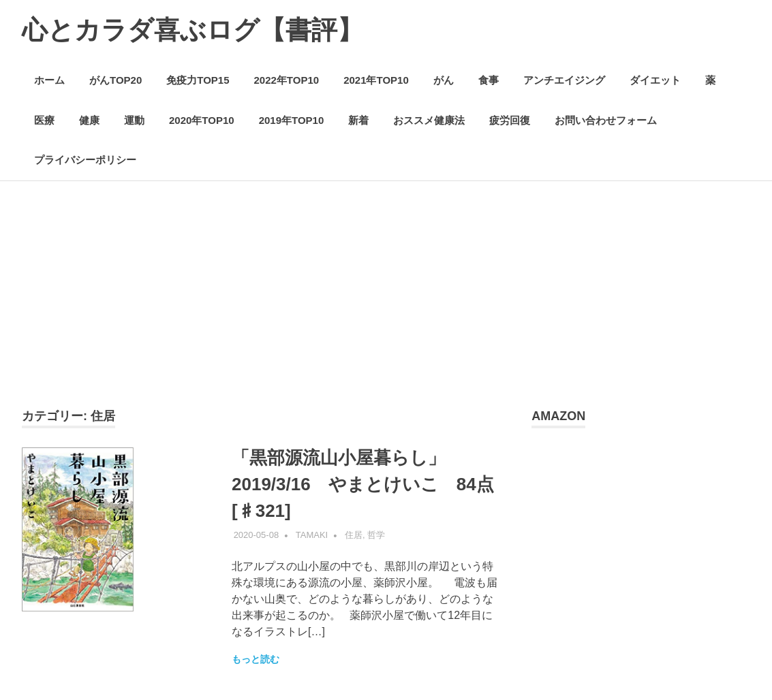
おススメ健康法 (429, 120)
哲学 (376, 535)
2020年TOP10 (202, 120)
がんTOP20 (115, 80)
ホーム (49, 80)
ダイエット (655, 80)
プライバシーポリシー (85, 160)
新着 (358, 120)
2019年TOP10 (292, 120)
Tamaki (312, 535)
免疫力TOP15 (198, 80)
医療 (44, 120)
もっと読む (256, 659)
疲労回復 (510, 120)
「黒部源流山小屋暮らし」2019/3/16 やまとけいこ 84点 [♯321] (372, 484)
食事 (489, 80)
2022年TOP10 (287, 80)
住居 (354, 535)
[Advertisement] (386, 305)
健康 (89, 120)
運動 (134, 120)
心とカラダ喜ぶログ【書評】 (192, 30)
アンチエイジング (564, 80)
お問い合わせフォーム (606, 120)
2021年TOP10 (376, 80)
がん (444, 80)
